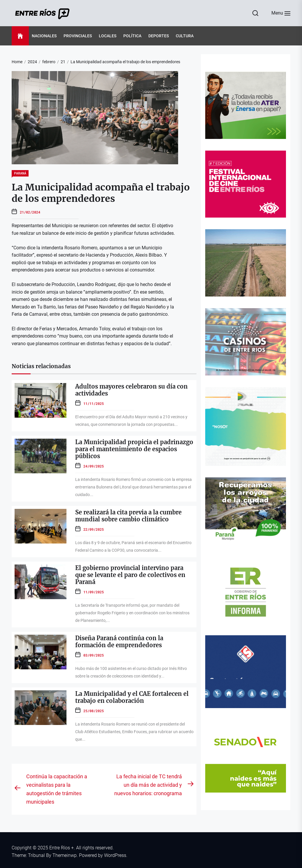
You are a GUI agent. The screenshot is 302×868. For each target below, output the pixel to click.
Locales (108, 36)
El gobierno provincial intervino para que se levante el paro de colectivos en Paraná (130, 575)
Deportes (159, 36)
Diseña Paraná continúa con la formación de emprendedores (119, 642)
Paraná (20, 173)
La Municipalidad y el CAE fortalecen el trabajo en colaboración (132, 697)
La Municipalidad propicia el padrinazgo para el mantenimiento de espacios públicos (134, 449)
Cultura (185, 36)
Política (132, 36)
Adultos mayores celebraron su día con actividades (131, 390)
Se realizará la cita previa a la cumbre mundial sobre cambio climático (128, 516)
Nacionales (44, 36)
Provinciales (78, 36)
